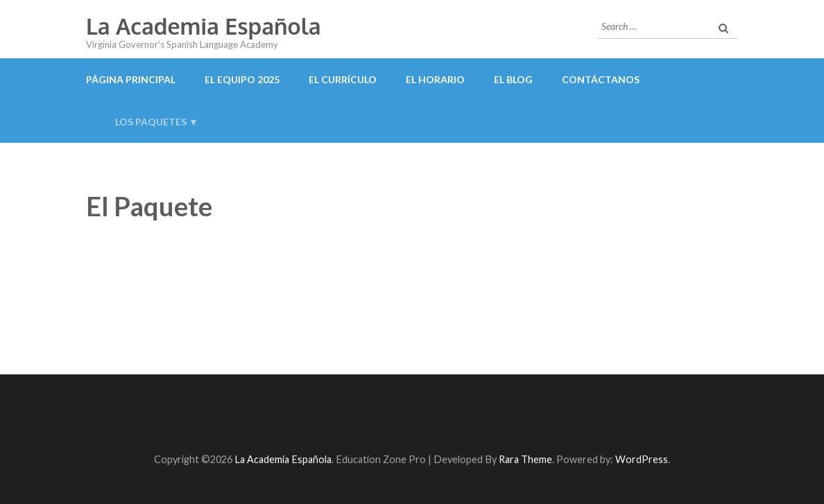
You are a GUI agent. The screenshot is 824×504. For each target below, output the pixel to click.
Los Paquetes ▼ (157, 122)
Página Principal (131, 79)
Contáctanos (601, 79)
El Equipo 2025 (242, 79)
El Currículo (343, 79)
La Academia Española (203, 26)
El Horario (435, 79)
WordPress (642, 459)
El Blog (513, 79)
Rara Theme (525, 459)
